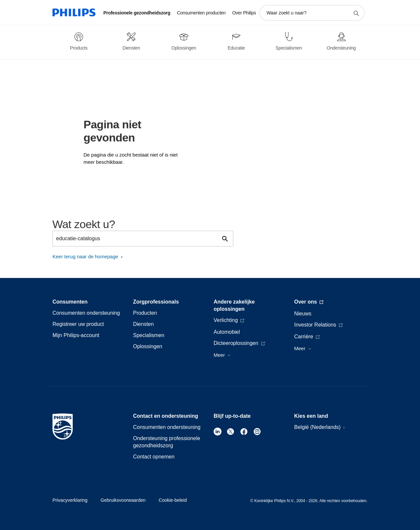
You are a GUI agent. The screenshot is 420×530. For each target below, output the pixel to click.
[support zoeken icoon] (356, 13)
